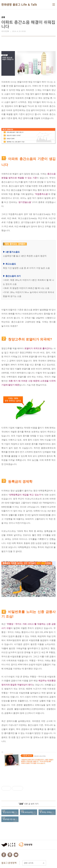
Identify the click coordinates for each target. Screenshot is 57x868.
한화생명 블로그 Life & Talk (19, 5)
